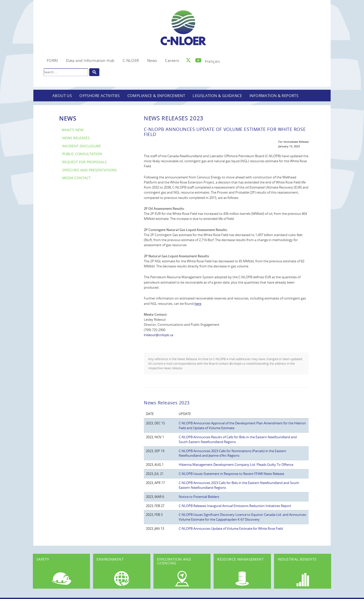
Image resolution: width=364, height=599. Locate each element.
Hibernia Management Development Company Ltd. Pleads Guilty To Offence (236, 465)
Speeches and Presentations (89, 170)
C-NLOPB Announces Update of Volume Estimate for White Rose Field (231, 528)
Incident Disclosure (82, 146)
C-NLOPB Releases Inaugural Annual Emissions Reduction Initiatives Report (235, 506)
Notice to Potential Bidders (199, 497)
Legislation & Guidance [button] (217, 96)
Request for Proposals (84, 162)
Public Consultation (82, 154)
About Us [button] (62, 96)
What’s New (73, 130)
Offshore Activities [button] (100, 96)
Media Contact (76, 178)
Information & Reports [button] (274, 96)
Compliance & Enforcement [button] (156, 96)
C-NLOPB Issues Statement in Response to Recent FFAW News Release (231, 474)
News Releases (76, 138)
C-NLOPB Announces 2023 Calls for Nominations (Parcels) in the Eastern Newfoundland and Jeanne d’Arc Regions (232, 453)
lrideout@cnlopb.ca (158, 335)
